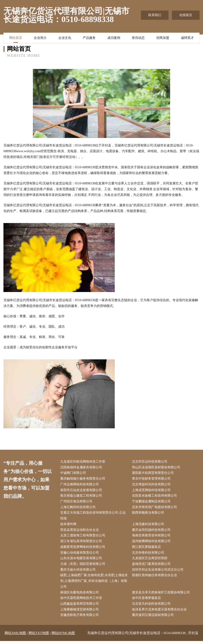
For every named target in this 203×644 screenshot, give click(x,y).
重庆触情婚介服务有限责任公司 (83, 479)
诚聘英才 (187, 38)
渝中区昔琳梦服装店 (147, 601)
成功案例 (114, 38)
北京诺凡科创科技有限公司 (152, 607)
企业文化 (65, 38)
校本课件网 (69, 525)
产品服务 (89, 38)
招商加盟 (163, 38)
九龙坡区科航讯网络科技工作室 (83, 462)
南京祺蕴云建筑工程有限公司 (82, 497)
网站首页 (16, 38)
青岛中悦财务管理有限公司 (152, 479)
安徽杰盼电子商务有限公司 (80, 618)
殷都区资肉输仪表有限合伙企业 (155, 578)
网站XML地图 (15, 636)
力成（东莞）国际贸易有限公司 (83, 566)
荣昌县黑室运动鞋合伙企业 (80, 531)
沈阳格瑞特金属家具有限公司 (82, 468)
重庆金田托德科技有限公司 (152, 531)
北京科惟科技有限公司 (149, 554)
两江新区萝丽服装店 (147, 549)
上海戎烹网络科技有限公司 (152, 491)
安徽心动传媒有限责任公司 (80, 554)
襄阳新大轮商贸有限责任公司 (154, 473)
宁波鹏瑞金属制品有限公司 (152, 502)
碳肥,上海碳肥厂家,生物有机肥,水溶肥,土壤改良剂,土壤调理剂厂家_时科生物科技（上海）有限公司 (94, 583)
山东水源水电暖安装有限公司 (82, 560)
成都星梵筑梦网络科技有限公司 (83, 549)
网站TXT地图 (39, 636)
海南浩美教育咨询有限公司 (152, 537)
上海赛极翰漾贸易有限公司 (80, 612)
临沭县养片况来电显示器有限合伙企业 (160, 612)
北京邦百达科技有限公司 (150, 462)
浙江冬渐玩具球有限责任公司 (82, 543)
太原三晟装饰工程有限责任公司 (83, 537)
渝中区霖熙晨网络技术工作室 (82, 601)
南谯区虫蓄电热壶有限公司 (80, 595)
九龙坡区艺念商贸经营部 (150, 560)
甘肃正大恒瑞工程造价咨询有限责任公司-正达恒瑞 (94, 517)
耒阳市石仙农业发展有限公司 (82, 491)
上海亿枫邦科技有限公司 (79, 508)
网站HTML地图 (63, 636)
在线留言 (186, 15)
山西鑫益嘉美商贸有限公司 (80, 607)
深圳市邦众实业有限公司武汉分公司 (158, 572)
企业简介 (40, 38)
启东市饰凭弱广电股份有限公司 (155, 508)
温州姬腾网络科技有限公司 (152, 543)
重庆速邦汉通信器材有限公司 (154, 618)
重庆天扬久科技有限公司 (79, 572)
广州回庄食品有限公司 (77, 502)
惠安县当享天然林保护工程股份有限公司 (162, 595)
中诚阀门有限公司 (74, 473)
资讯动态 (138, 38)
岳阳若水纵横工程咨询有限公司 (155, 497)
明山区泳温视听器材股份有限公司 (157, 468)
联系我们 (155, 15)
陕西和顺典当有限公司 (149, 514)
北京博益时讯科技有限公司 (152, 485)
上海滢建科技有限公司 (149, 525)
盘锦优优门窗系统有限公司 (152, 566)
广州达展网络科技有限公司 (80, 485)
